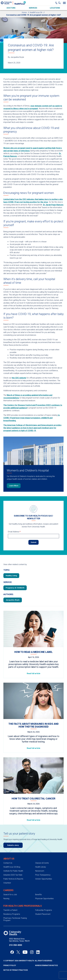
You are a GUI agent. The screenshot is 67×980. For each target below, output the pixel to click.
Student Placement (43, 914)
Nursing (6, 899)
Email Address (14, 532)
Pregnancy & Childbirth (15, 588)
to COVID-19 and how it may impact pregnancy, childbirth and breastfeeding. (32, 418)
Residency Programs (12, 914)
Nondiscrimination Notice (47, 965)
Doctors (11, 8)
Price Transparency (43, 875)
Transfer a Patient (10, 910)
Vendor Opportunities (44, 879)
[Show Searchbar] (60, 3)
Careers (8, 890)
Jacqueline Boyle (13, 600)
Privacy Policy (10, 965)
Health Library (41, 867)
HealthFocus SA (36, 12)
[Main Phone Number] (56, 3)
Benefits (38, 895)
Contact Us (8, 863)
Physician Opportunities (44, 899)
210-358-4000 (16, 945)
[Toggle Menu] (64, 3)
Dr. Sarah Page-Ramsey (53, 205)
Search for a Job (10, 895)
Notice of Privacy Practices (16, 970)
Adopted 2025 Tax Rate (13, 875)
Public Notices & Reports (13, 879)
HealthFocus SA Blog (12, 867)
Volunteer (7, 883)
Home (24, 12)
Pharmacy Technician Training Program (15, 919)
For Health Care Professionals (23, 906)
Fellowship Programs (44, 910)
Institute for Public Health (13, 871)
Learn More (14, 486)
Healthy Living (11, 576)
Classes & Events (42, 863)
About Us (9, 859)
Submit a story (13, 845)
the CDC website (19, 378)
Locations (55, 8)
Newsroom (40, 871)
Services (33, 8)
